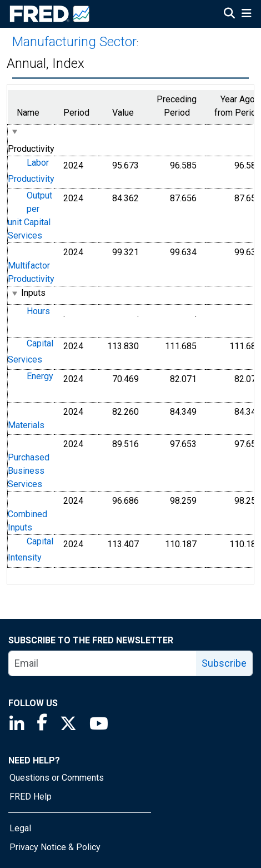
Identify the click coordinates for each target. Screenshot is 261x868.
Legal (20, 828)
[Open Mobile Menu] (246, 14)
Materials (26, 425)
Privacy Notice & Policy (55, 847)
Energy (40, 376)
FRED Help (31, 797)
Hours (38, 311)
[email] (103, 663)
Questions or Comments (57, 778)
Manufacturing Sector (74, 42)
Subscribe (224, 663)
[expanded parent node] (14, 132)
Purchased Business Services (29, 471)
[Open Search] (229, 14)
